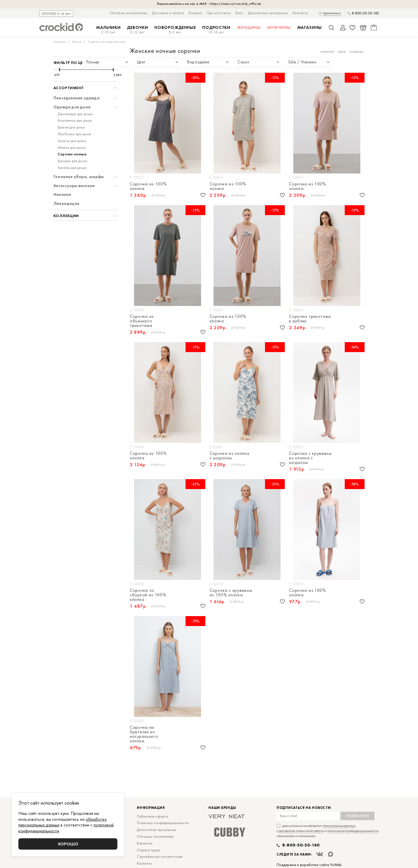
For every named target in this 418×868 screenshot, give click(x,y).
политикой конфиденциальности (353, 831)
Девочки (137, 30)
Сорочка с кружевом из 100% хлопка (231, 593)
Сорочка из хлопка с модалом (230, 456)
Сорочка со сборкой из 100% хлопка (148, 595)
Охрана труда (148, 850)
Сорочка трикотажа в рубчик (310, 319)
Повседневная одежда (77, 98)
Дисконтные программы (268, 13)
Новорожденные (175, 30)
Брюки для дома (71, 127)
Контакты (300, 13)
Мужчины (279, 27)
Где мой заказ (219, 13)
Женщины (249, 27)
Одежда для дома (72, 107)
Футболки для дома (74, 134)
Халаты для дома (72, 168)
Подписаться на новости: (304, 808)
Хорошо (68, 844)
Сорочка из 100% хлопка (148, 186)
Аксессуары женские (74, 186)
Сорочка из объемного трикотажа (142, 321)
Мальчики (108, 30)
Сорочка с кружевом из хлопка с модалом (310, 458)
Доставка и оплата (168, 13)
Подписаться (358, 816)
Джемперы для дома (75, 114)
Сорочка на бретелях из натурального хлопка (144, 734)
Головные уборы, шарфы (79, 177)
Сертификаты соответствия (160, 857)
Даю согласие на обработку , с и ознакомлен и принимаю (328, 831)
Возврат (196, 13)
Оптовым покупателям (129, 13)
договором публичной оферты (301, 831)
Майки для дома (72, 148)
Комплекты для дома (75, 120)
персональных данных (339, 826)
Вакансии (145, 843)
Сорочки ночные (72, 154)
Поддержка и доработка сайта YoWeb (309, 865)
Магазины (310, 27)
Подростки (216, 30)
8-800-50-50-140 (365, 13)
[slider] (60, 70)
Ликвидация (66, 204)
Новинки (62, 195)
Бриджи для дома (72, 161)
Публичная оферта (152, 816)
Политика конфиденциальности (163, 823)
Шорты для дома (72, 141)
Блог (239, 13)
